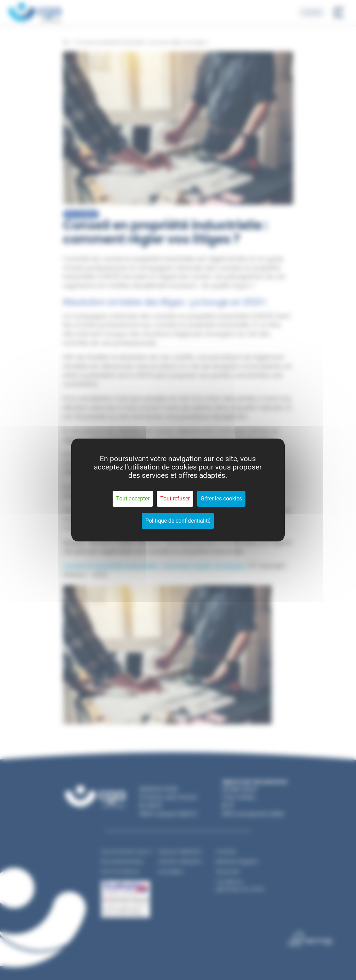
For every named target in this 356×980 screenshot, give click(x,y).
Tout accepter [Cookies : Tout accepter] (133, 499)
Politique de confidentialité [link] (178, 521)
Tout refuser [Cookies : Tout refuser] (175, 499)
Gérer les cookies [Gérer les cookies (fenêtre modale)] (221, 499)
